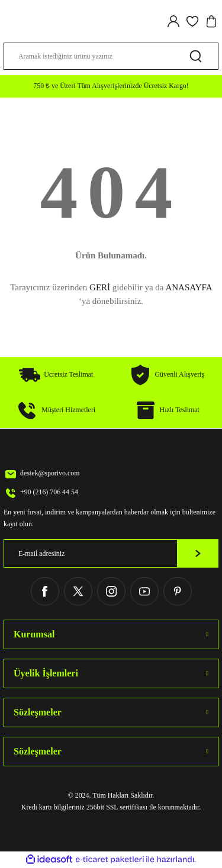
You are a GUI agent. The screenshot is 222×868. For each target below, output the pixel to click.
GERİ (100, 287)
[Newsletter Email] (111, 553)
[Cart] (211, 21)
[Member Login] (173, 21)
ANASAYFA (188, 287)
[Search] (111, 56)
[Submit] (198, 553)
